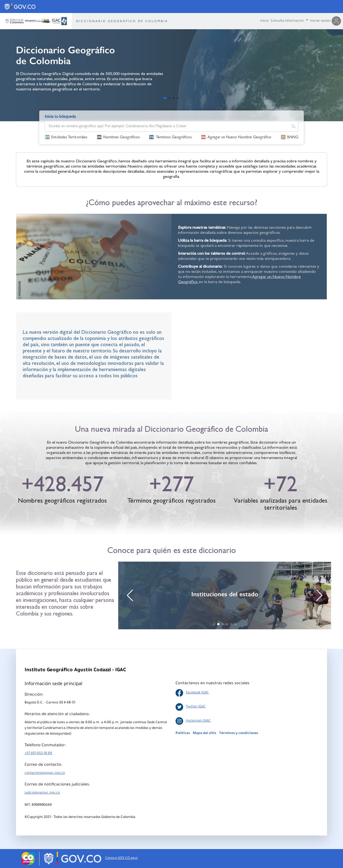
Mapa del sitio (205, 733)
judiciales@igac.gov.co (42, 793)
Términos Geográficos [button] (174, 138)
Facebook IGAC (192, 693)
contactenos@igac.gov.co (45, 773)
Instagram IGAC (193, 721)
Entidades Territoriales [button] (69, 138)
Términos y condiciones (239, 733)
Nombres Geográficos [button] (122, 138)
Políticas (183, 733)
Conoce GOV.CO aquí (121, 858)
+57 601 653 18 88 (38, 754)
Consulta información (288, 21)
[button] (165, 98)
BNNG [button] (293, 138)
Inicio (264, 21)
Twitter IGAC (191, 707)
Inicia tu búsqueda (60, 117)
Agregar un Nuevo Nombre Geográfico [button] (239, 138)
